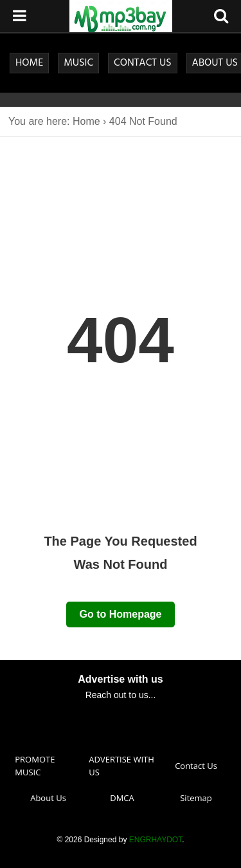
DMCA (122, 798)
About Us (48, 798)
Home (86, 121)
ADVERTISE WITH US (121, 766)
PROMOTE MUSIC (35, 766)
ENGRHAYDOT (156, 840)
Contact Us (196, 766)
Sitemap (196, 798)
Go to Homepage (120, 614)
